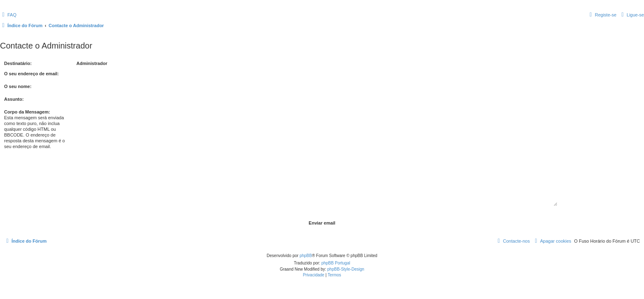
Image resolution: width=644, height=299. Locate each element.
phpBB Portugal (336, 263)
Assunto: (14, 99)
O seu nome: (18, 86)
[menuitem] (8, 15)
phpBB (306, 256)
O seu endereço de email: (31, 74)
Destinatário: (18, 63)
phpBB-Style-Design (346, 269)
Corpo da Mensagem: (27, 112)
